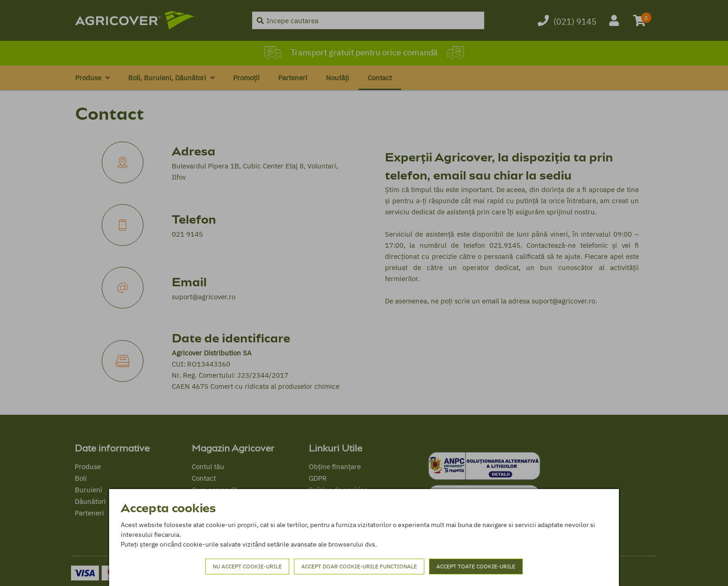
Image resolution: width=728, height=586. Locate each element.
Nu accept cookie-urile (247, 566)
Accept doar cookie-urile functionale (359, 566)
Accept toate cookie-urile (476, 566)
